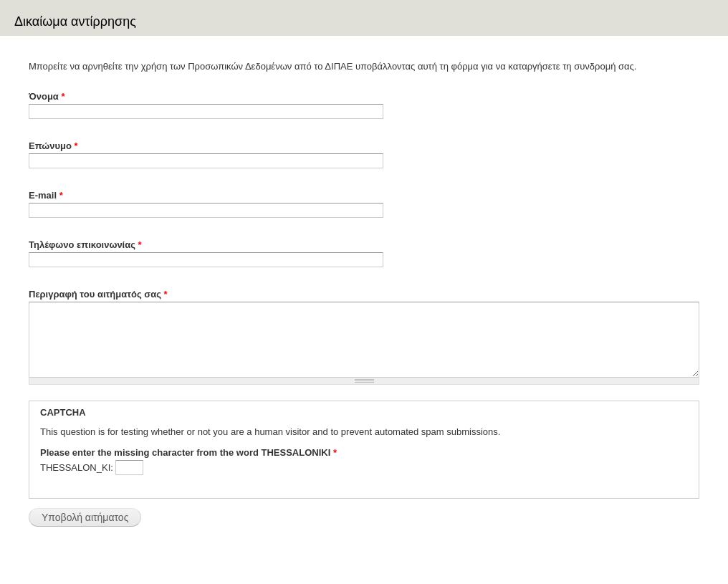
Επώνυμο (53, 146)
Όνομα (47, 96)
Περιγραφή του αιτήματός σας (98, 294)
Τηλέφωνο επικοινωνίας (85, 245)
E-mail (46, 195)
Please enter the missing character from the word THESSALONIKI (188, 453)
